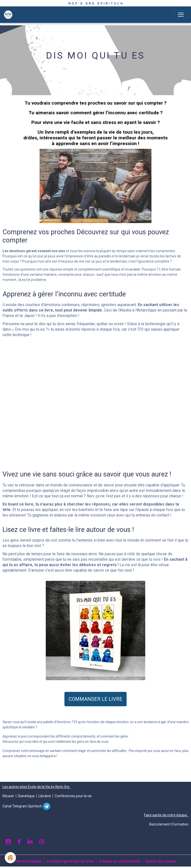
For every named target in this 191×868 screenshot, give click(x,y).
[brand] (9, 15)
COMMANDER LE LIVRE (95, 699)
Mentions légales (28, 861)
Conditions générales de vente (70, 861)
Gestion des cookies (161, 861)
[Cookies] (11, 858)
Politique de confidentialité (119, 861)
